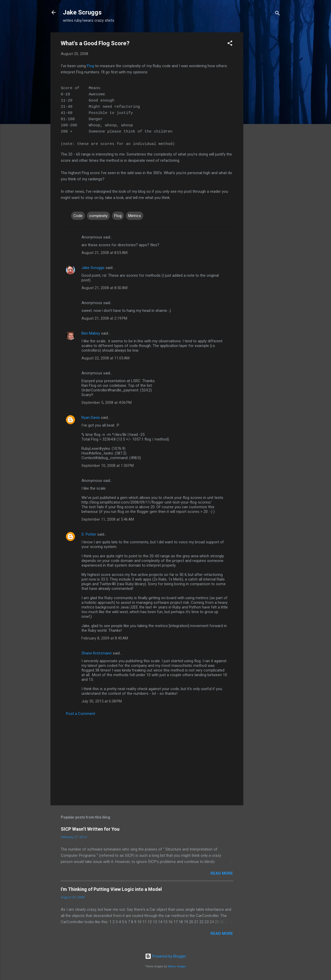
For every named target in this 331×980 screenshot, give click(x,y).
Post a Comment (81, 714)
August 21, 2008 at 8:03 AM (104, 253)
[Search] (277, 14)
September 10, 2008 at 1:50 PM (108, 466)
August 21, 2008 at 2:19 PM (104, 318)
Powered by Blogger (166, 956)
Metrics (135, 216)
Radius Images (177, 966)
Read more (222, 873)
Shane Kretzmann (97, 653)
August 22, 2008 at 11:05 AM (106, 358)
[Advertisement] (264, 110)
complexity (98, 216)
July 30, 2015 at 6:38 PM (102, 701)
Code (78, 216)
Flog (91, 66)
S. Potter (89, 534)
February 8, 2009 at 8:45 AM (105, 638)
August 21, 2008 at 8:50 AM (104, 288)
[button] (230, 44)
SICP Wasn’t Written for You (90, 829)
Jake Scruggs (82, 12)
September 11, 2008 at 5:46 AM (108, 519)
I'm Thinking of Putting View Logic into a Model (111, 889)
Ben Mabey (91, 333)
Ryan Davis (91, 418)
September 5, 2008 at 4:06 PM (107, 403)
